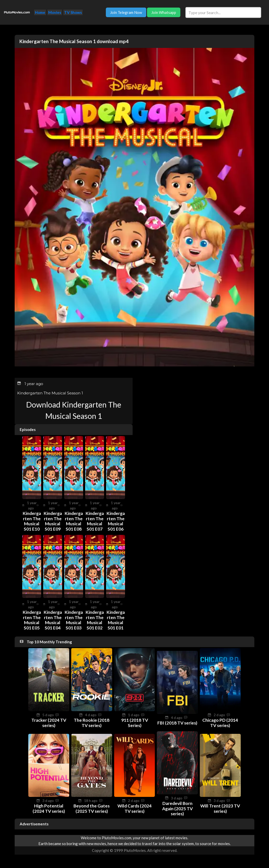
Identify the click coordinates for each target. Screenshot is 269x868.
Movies (55, 12)
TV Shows (73, 12)
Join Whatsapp (164, 12)
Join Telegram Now (126, 12)
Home (40, 12)
